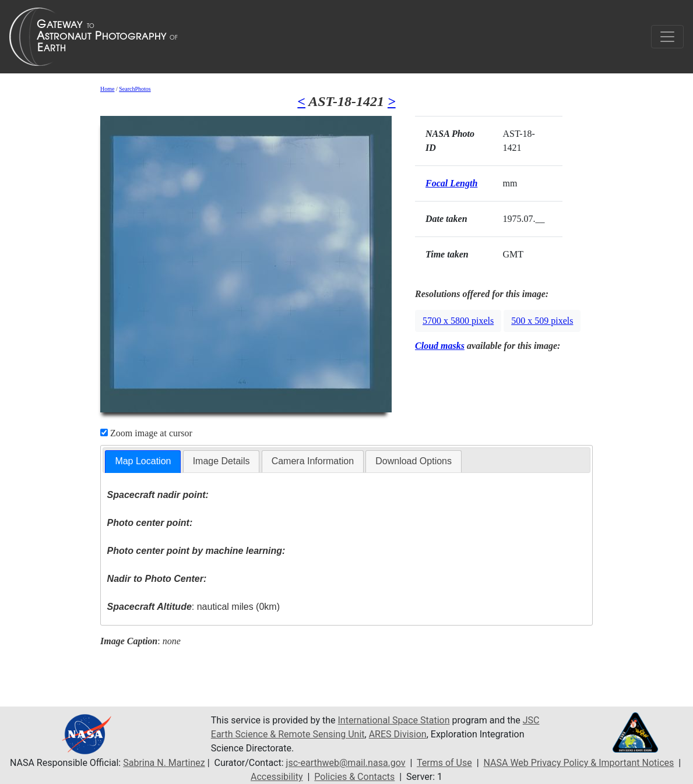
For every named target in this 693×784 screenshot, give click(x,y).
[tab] (143, 462)
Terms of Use (444, 763)
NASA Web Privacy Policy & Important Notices (579, 763)
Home (107, 89)
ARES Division (398, 734)
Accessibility (277, 777)
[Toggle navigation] (667, 37)
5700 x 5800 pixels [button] (458, 321)
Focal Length (451, 183)
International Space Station (394, 720)
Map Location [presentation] (143, 461)
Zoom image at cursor (146, 433)
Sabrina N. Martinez (164, 763)
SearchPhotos (135, 89)
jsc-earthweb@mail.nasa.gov (346, 763)
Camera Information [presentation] (313, 461)
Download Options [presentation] (414, 461)
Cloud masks (440, 346)
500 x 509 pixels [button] (542, 321)
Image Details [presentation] (221, 461)
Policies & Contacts (354, 777)
